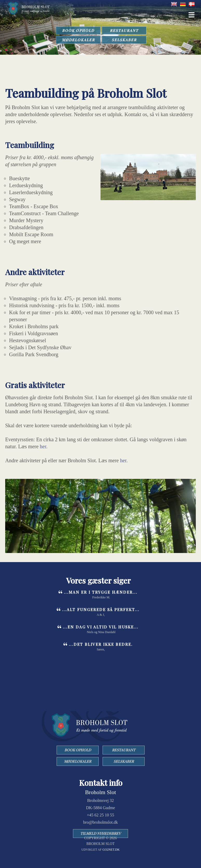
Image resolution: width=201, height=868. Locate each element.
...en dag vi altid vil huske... (101, 627)
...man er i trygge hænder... (101, 592)
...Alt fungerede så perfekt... (101, 610)
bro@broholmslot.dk (100, 822)
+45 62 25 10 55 (100, 815)
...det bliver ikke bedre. (101, 644)
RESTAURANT (124, 30)
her (43, 446)
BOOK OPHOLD (78, 30)
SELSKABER (124, 40)
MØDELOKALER (78, 40)
